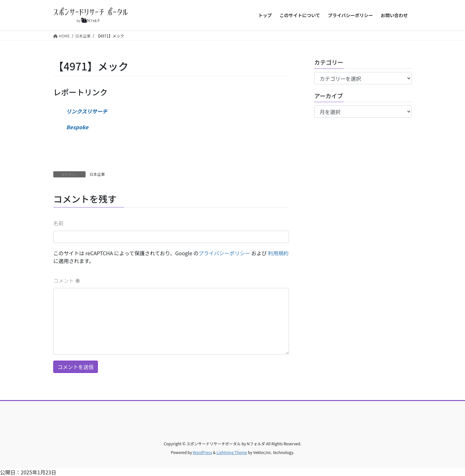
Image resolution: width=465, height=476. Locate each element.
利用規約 (278, 253)
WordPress (202, 452)
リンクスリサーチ (87, 111)
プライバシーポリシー (224, 253)
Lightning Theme (232, 452)
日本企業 (97, 174)
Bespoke (77, 127)
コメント (67, 280)
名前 (58, 223)
